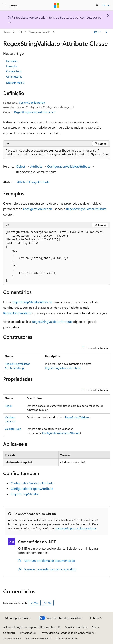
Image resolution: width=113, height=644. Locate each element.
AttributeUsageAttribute (33, 182)
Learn (7, 32)
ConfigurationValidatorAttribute (69, 166)
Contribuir (9, 633)
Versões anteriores (76, 627)
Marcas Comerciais (37, 638)
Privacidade (27, 633)
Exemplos (12, 66)
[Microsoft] (57, 5)
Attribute (36, 166)
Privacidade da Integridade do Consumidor (67, 633)
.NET (19, 32)
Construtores (14, 76)
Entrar (106, 5)
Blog (94, 627)
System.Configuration (32, 102)
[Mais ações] (106, 32)
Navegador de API (39, 32)
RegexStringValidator (17, 313)
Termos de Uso (12, 638)
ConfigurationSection (37, 209)
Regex (8, 406)
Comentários (14, 71)
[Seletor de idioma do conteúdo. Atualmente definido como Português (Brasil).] (18, 618)
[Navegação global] (4, 5)
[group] (57, 153)
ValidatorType (13, 429)
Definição (12, 61)
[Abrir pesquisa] (97, 5)
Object (21, 166)
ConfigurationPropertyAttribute (32, 488)
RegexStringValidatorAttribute (86, 209)
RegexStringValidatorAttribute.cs (34, 112)
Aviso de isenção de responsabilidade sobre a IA (32, 627)
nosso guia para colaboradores (76, 528)
